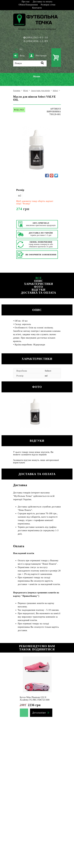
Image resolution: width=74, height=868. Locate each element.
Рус (21, 49)
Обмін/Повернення (28, 5)
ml (20, 196)
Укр (16, 49)
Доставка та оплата (43, 2)
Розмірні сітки (48, 5)
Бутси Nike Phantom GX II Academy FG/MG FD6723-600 (35, 699)
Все (39, 278)
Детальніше (39, 713)
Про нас (26, 2)
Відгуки (39, 290)
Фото (39, 287)
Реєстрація (38, 56)
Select (48, 371)
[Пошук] (30, 63)
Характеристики (38, 284)
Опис (39, 281)
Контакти (37, 8)
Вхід (19, 56)
